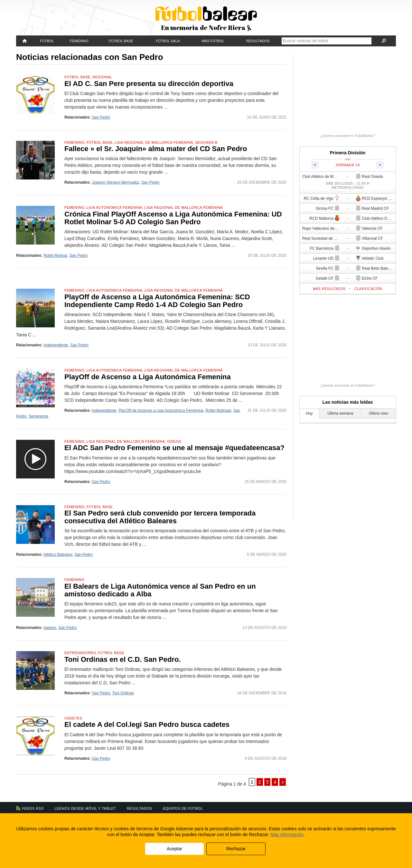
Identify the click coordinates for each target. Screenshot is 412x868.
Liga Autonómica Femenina (115, 207)
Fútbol (47, 41)
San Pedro (101, 117)
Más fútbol (213, 41)
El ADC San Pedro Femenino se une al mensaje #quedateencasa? (174, 448)
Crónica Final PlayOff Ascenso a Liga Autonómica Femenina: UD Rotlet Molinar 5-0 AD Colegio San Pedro (173, 218)
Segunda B (206, 142)
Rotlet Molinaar (218, 410)
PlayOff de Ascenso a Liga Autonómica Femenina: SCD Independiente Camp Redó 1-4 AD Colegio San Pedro (157, 301)
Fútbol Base (121, 41)
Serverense (38, 416)
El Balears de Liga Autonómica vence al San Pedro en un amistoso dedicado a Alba (160, 590)
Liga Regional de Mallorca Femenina (154, 142)
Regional (103, 77)
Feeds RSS (33, 808)
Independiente (56, 345)
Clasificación (368, 289)
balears (50, 628)
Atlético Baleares (58, 555)
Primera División (348, 153)
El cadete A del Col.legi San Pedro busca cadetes (147, 724)
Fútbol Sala (168, 41)
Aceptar (174, 849)
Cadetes (73, 718)
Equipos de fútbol (183, 808)
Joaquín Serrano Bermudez (115, 182)
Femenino (79, 41)
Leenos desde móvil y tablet (85, 808)
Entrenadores (80, 653)
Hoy (309, 413)
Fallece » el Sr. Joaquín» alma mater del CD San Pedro (156, 149)
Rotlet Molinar (55, 256)
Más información (287, 834)
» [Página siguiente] (283, 782)
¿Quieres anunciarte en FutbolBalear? (348, 136)
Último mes (379, 413)
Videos (174, 441)
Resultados (258, 41)
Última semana (340, 413)
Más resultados (329, 289)
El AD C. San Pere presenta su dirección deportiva (149, 84)
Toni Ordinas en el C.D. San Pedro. (122, 659)
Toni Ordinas (123, 693)
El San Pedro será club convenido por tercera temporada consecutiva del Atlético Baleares (160, 517)
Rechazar (236, 849)
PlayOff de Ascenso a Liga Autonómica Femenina (148, 377)
